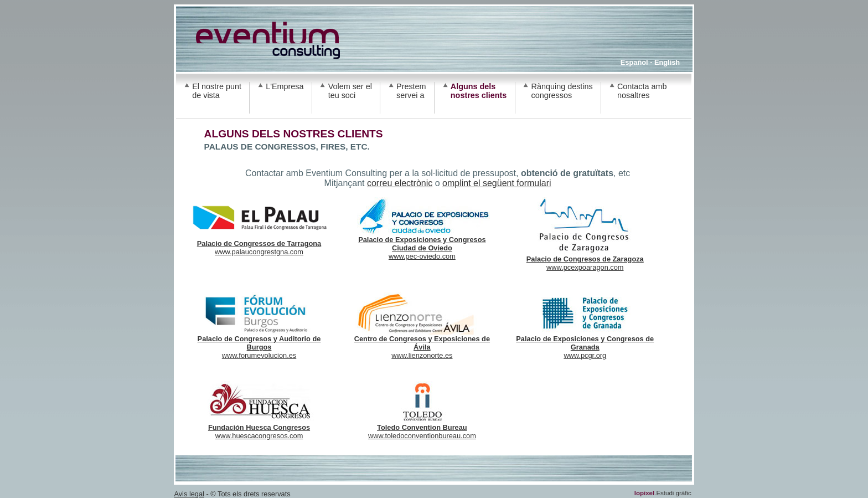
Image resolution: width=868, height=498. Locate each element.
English (667, 62)
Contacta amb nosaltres (642, 91)
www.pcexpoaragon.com (585, 260)
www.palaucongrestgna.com (259, 244)
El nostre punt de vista (217, 91)
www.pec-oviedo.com (422, 245)
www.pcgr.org (585, 344)
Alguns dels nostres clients (479, 91)
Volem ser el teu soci (350, 91)
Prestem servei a (411, 91)
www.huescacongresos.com (259, 428)
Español (634, 62)
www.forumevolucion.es (259, 344)
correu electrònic (400, 183)
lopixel (644, 493)
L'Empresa (285, 86)
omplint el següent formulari (497, 183)
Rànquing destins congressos (562, 91)
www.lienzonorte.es (422, 344)
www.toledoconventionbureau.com (422, 428)
